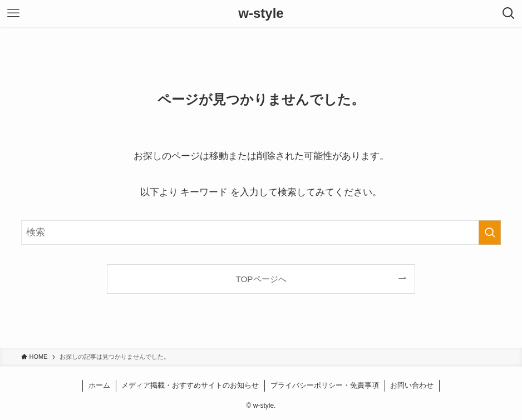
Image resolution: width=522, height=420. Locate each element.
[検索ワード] (261, 233)
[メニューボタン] (13, 13)
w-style (261, 13)
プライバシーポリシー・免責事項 (325, 385)
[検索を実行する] (490, 233)
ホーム (99, 385)
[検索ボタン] (509, 13)
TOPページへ (261, 279)
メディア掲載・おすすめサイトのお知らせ (190, 385)
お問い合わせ (412, 385)
